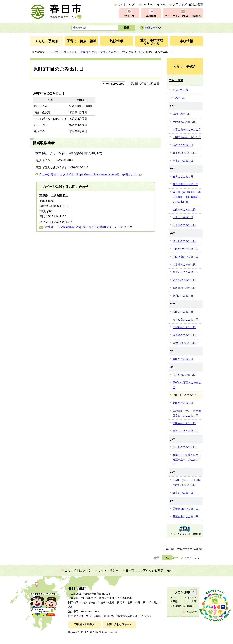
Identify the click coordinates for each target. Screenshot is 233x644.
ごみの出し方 (116, 52)
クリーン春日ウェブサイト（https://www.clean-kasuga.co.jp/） (90, 174)
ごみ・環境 (98, 52)
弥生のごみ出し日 (183, 493)
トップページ (58, 52)
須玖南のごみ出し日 (184, 288)
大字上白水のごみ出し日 (187, 129)
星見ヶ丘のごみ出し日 (185, 431)
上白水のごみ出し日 (184, 209)
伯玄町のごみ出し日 (184, 375)
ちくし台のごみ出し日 (185, 319)
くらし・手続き (79, 52)
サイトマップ (126, 4)
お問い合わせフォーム (119, 624)
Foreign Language (154, 4)
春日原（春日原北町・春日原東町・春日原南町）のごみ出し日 (187, 197)
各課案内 (151, 16)
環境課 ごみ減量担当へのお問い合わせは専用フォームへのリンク (88, 227)
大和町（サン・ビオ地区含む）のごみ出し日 (187, 483)
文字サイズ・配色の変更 (188, 4)
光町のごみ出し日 (183, 403)
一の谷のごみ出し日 (184, 122)
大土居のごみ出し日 (184, 153)
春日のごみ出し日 (183, 177)
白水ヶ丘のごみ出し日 (185, 272)
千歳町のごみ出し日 (184, 327)
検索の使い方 (153, 28)
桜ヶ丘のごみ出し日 (184, 241)
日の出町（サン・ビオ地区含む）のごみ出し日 (187, 413)
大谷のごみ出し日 (183, 145)
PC (167, 558)
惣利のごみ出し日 (183, 296)
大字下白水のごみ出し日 (187, 137)
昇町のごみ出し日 (183, 359)
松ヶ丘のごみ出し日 (184, 447)
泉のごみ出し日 (182, 114)
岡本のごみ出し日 (183, 161)
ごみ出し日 (135, 52)
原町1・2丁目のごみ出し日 (187, 385)
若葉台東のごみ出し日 (185, 517)
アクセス (129, 16)
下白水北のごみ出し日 (185, 249)
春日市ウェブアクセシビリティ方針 (149, 570)
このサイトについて (78, 570)
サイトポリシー (108, 570)
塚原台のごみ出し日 (184, 335)
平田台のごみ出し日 (184, 423)
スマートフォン (190, 558)
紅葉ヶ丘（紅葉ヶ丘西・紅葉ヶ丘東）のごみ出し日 (187, 460)
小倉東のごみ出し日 (184, 225)
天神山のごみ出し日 (184, 343)
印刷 (167, 549)
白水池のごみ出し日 (184, 265)
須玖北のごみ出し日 (184, 280)
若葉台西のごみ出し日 (185, 509)
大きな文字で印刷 (187, 549)
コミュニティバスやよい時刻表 (183, 16)
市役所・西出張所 (85, 624)
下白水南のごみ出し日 (185, 257)
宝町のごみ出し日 (183, 312)
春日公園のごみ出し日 (185, 184)
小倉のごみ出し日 (183, 217)
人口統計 (191, 612)
